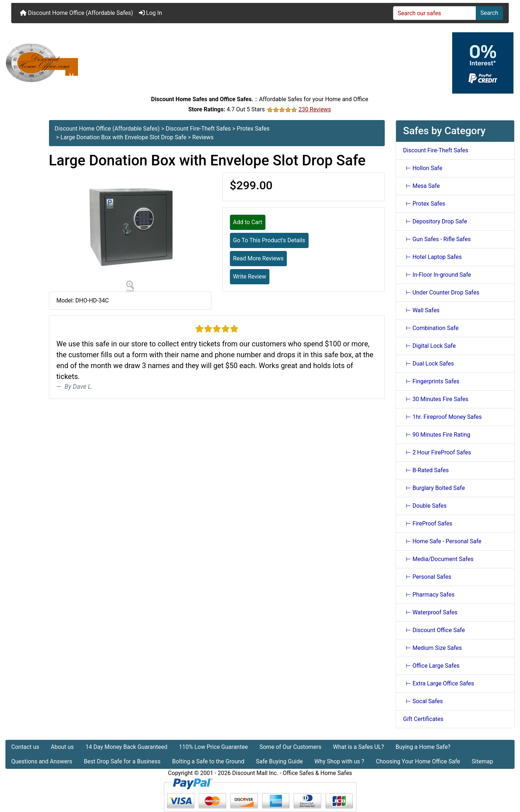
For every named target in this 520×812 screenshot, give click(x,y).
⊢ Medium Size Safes (433, 648)
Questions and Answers (42, 761)
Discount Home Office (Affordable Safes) (77, 13)
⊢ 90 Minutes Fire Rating (437, 435)
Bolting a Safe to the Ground (208, 761)
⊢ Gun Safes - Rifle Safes (437, 239)
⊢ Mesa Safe (422, 186)
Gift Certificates (423, 719)
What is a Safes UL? (358, 747)
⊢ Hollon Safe (423, 168)
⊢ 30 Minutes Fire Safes (436, 399)
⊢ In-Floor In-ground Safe (437, 275)
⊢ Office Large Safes (432, 666)
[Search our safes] (435, 13)
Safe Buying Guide (279, 761)
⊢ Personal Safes (427, 577)
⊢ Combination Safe (431, 328)
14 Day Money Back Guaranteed (127, 747)
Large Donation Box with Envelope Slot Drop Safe (123, 137)
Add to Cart (248, 222)
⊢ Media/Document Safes (438, 559)
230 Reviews (315, 109)
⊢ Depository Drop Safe (435, 221)
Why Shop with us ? (339, 761)
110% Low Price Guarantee (213, 747)
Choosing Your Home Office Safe (418, 761)
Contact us (25, 747)
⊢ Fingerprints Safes (431, 381)
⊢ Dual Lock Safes (429, 364)
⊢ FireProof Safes (428, 524)
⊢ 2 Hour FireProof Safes (437, 452)
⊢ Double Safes (425, 506)
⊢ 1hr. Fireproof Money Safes (443, 417)
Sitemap (482, 761)
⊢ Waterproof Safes (430, 612)
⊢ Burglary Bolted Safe (434, 488)
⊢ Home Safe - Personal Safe (442, 541)
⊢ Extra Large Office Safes (439, 683)
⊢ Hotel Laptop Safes (433, 257)
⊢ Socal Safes (423, 701)
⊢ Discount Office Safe (434, 630)
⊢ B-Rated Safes (426, 470)
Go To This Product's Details (269, 240)
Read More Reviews (259, 258)
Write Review (250, 277)
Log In (150, 13)
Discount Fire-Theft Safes (198, 129)
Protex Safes (253, 129)
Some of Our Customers (290, 747)
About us (62, 747)
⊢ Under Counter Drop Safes (441, 292)
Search (489, 13)
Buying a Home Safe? (423, 747)
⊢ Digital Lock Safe (430, 346)
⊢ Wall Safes (422, 310)
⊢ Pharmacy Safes (429, 595)
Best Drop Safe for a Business (122, 761)
